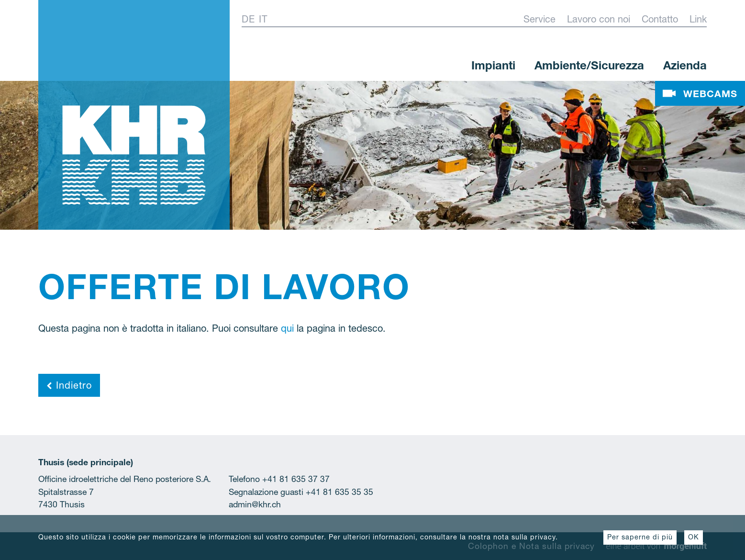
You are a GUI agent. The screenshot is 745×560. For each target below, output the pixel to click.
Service (539, 19)
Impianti (493, 66)
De (248, 19)
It (263, 19)
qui (287, 328)
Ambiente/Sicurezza (589, 66)
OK (694, 537)
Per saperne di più (640, 537)
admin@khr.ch (255, 504)
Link (698, 19)
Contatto (660, 19)
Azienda (685, 66)
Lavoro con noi (599, 19)
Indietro (69, 385)
